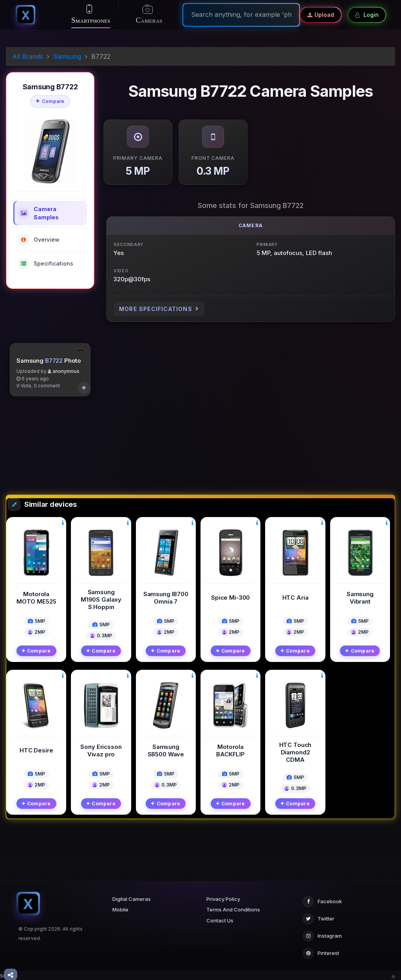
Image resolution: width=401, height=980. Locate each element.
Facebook (322, 902)
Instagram (322, 936)
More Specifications (159, 309)
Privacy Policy (223, 899)
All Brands (28, 56)
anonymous (66, 444)
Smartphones (91, 14)
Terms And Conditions (233, 909)
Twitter (319, 919)
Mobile (120, 909)
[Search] (241, 14)
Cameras (149, 15)
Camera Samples (38, 213)
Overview (39, 240)
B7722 (54, 433)
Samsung (67, 56)
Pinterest (321, 953)
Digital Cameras (132, 899)
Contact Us (220, 920)
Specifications (46, 264)
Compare (50, 101)
